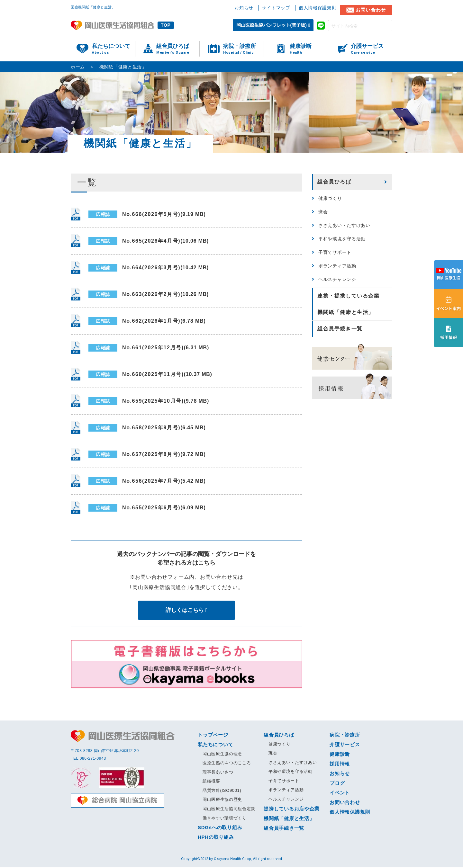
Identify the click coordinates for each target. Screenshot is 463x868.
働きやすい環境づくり (225, 818)
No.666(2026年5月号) (147, 214)
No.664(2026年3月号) (149, 268)
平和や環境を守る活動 (342, 239)
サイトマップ (276, 8)
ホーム (78, 67)
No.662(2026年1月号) (147, 321)
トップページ (213, 735)
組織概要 (211, 782)
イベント (340, 793)
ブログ (337, 783)
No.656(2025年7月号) (147, 481)
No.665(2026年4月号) (149, 241)
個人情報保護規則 (318, 8)
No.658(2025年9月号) (147, 428)
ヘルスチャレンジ (337, 279)
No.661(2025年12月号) (149, 348)
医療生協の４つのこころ (227, 763)
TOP (166, 25)
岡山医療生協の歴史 (222, 800)
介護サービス (371, 49)
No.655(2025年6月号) (147, 508)
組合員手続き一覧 (340, 329)
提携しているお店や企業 (291, 809)
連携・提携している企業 (349, 296)
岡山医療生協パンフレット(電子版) (272, 25)
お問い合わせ (371, 10)
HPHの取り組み (216, 838)
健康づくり (330, 198)
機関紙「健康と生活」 (346, 312)
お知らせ (244, 8)
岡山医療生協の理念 (222, 754)
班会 (323, 212)
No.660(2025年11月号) (150, 374)
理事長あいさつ (218, 772)
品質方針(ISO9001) (222, 791)
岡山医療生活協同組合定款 (229, 809)
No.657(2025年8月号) (147, 454)
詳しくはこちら (185, 610)
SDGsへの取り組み (220, 828)
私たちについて (113, 49)
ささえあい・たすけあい (344, 225)
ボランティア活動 (337, 266)
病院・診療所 (243, 49)
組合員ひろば (178, 49)
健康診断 (309, 49)
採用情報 (340, 764)
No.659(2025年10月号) (149, 401)
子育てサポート (335, 252)
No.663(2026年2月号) (149, 294)
